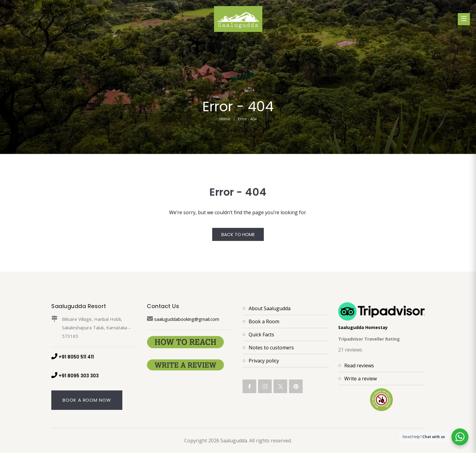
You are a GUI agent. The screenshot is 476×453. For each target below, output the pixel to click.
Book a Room (264, 321)
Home (225, 119)
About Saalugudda (270, 308)
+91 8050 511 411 (73, 357)
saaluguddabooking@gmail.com (183, 319)
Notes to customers (271, 348)
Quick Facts (261, 335)
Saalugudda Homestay (363, 327)
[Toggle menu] (464, 19)
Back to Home (238, 234)
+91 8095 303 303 (75, 376)
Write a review (360, 379)
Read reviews (359, 365)
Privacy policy (264, 361)
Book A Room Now (87, 400)
